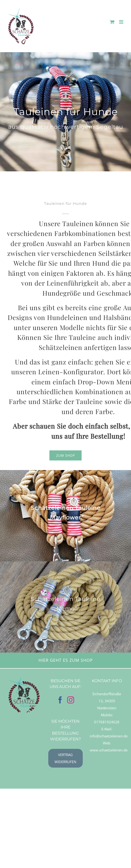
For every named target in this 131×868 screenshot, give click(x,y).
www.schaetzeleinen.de (109, 750)
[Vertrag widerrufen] (65, 758)
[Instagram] (71, 700)
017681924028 (107, 722)
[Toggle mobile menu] (122, 22)
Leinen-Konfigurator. (72, 372)
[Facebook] (60, 700)
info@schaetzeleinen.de (109, 736)
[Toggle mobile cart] (112, 22)
